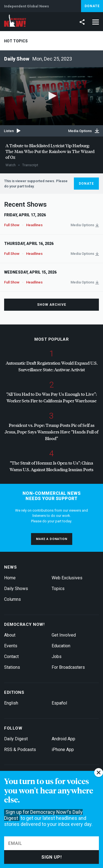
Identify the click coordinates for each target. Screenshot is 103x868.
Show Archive (52, 305)
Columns (12, 599)
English (11, 703)
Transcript (30, 165)
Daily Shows (16, 589)
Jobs (57, 657)
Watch (11, 165)
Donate (92, 6)
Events (11, 646)
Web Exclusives (67, 578)
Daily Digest (16, 739)
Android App (63, 739)
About (10, 635)
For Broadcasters (68, 667)
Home (10, 578)
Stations (12, 667)
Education (61, 646)
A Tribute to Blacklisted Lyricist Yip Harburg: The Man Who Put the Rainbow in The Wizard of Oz (50, 151)
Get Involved (64, 635)
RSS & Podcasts (20, 750)
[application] (51, 96)
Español (59, 703)
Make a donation (52, 539)
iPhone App (63, 750)
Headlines (34, 225)
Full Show (12, 225)
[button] (52, 96)
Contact (11, 657)
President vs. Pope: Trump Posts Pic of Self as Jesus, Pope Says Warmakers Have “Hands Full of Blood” (51, 432)
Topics (58, 589)
